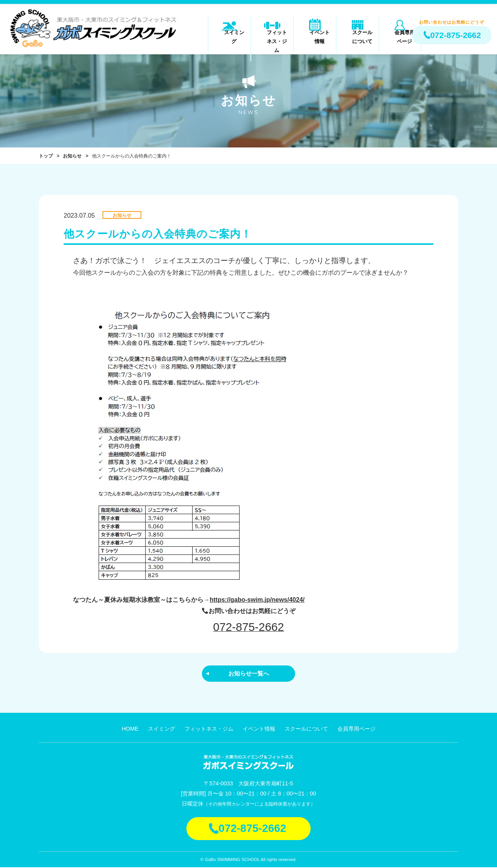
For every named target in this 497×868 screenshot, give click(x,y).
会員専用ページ (400, 36)
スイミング (230, 36)
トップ (46, 156)
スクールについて (358, 36)
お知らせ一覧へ (248, 674)
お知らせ (72, 156)
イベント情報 (315, 36)
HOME (130, 729)
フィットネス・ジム (272, 36)
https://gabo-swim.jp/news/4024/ (257, 600)
